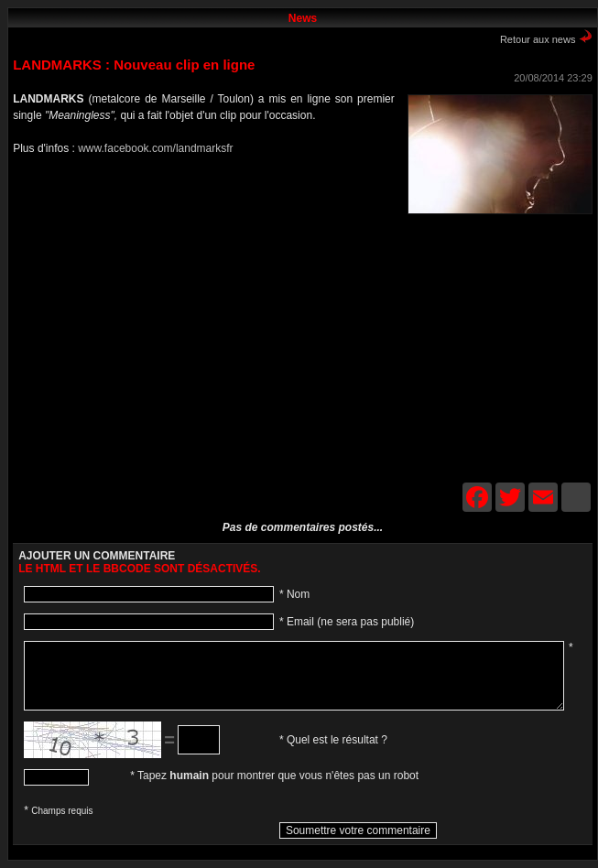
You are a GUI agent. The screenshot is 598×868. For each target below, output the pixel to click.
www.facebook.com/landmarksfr (155, 148)
